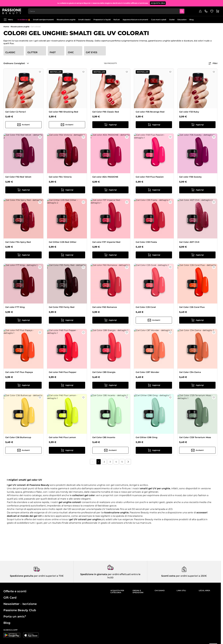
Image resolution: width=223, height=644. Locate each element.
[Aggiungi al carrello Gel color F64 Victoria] (67, 190)
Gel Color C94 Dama (190, 372)
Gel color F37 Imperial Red (106, 242)
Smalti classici (84, 20)
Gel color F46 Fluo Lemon (62, 437)
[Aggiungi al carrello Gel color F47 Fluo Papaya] (23, 385)
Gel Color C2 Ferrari (16, 112)
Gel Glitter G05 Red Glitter (63, 242)
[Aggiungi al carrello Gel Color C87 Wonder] (154, 385)
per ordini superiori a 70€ (48, 576)
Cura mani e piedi (159, 20)
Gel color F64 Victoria (60, 177)
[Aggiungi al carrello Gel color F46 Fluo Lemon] (67, 450)
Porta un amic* (15, 616)
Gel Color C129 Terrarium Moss (195, 437)
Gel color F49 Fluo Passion (150, 177)
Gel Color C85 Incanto (104, 437)
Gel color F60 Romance (105, 307)
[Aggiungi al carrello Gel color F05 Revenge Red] (154, 125)
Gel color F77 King (15, 307)
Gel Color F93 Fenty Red (62, 307)
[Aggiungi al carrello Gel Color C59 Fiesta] (154, 255)
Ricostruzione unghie (66, 20)
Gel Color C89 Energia (104, 372)
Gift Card (10, 598)
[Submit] (184, 11)
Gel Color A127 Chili (189, 242)
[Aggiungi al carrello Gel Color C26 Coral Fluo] (197, 320)
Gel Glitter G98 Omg (147, 437)
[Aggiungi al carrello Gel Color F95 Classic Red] (110, 125)
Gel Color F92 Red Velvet (18, 177)
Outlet (172, 20)
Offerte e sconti (15, 591)
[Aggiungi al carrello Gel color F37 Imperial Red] (110, 255)
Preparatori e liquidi (102, 20)
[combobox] (108, 11)
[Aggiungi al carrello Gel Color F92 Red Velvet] (23, 190)
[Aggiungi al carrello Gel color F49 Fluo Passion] (154, 190)
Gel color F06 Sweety (190, 177)
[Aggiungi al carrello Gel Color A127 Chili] (197, 255)
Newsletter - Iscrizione (20, 604)
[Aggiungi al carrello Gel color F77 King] (23, 320)
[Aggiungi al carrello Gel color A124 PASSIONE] (110, 190)
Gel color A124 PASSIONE (105, 177)
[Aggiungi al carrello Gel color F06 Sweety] (197, 190)
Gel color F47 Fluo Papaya (19, 372)
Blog (191, 20)
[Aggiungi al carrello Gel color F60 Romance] (110, 320)
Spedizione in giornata (94, 574)
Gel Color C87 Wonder (147, 372)
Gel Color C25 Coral (146, 307)
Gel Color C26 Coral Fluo (192, 307)
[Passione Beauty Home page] (13, 11)
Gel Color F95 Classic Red (106, 112)
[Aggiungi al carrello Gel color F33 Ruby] (197, 125)
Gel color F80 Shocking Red (64, 112)
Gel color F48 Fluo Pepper (63, 372)
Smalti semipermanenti (43, 20)
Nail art (117, 20)
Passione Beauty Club (20, 610)
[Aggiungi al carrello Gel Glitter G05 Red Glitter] (67, 255)
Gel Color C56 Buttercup (18, 437)
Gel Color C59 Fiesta (146, 242)
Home (6, 27)
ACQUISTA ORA (158, 3)
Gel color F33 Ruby (189, 112)
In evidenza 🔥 (24, 20)
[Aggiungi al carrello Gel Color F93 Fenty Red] (67, 320)
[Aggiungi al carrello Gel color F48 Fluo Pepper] (67, 385)
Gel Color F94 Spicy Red (18, 242)
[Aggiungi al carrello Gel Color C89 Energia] (110, 385)
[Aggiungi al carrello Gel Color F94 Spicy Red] (23, 255)
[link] (93, 462)
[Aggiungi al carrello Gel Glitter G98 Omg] (154, 450)
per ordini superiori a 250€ (191, 576)
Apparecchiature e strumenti (135, 20)
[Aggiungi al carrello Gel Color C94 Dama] (197, 385)
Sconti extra (168, 576)
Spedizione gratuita (22, 576)
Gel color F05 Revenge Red (150, 112)
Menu (8, 20)
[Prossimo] (128, 462)
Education (182, 20)
